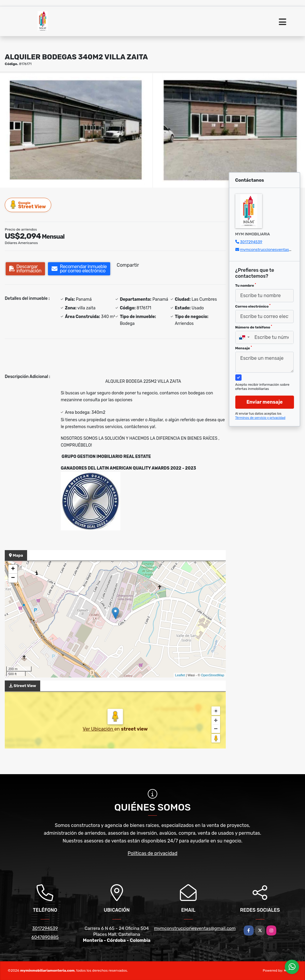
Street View (28, 205)
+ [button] (13, 569)
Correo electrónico (253, 306)
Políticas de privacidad (153, 853)
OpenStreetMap (213, 675)
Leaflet (180, 675)
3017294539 (251, 242)
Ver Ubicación (99, 729)
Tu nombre (246, 285)
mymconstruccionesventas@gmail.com (195, 928)
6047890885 (45, 937)
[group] (76, 131)
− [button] (13, 578)
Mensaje (244, 348)
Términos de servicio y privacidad (260, 418)
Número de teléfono (254, 327)
